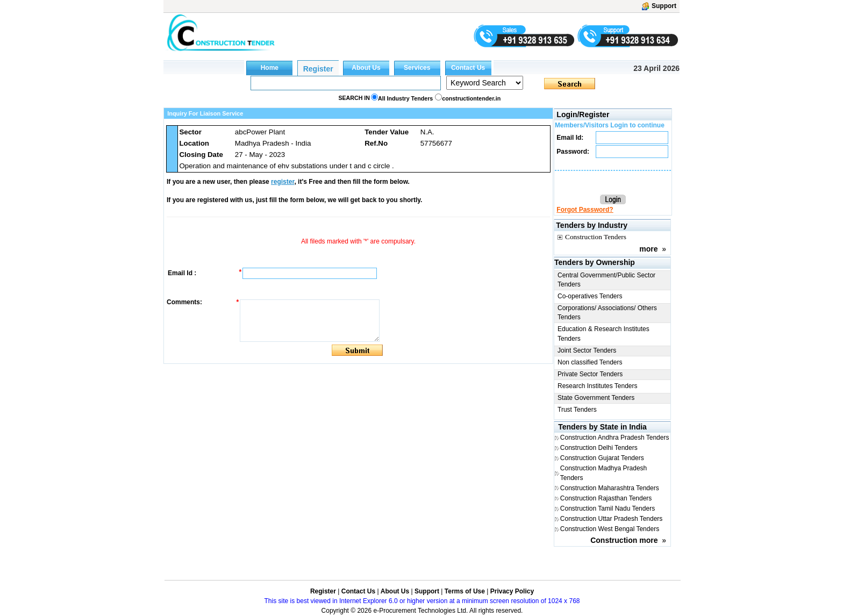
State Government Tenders (596, 398)
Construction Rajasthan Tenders (606, 498)
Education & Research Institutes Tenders (603, 334)
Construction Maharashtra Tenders (610, 488)
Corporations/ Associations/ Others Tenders (607, 313)
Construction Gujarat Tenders (602, 458)
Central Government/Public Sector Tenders (606, 280)
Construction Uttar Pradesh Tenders (612, 519)
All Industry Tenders (405, 98)
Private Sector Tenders (590, 374)
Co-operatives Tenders (590, 296)
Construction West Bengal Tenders (610, 529)
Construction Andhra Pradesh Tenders (615, 438)
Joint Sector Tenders (587, 350)
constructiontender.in (471, 98)
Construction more (624, 540)
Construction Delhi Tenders (599, 448)
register (283, 182)
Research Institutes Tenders (598, 386)
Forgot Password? (585, 210)
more (648, 249)
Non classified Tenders (590, 362)
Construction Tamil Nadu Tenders (608, 508)
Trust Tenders (577, 410)
